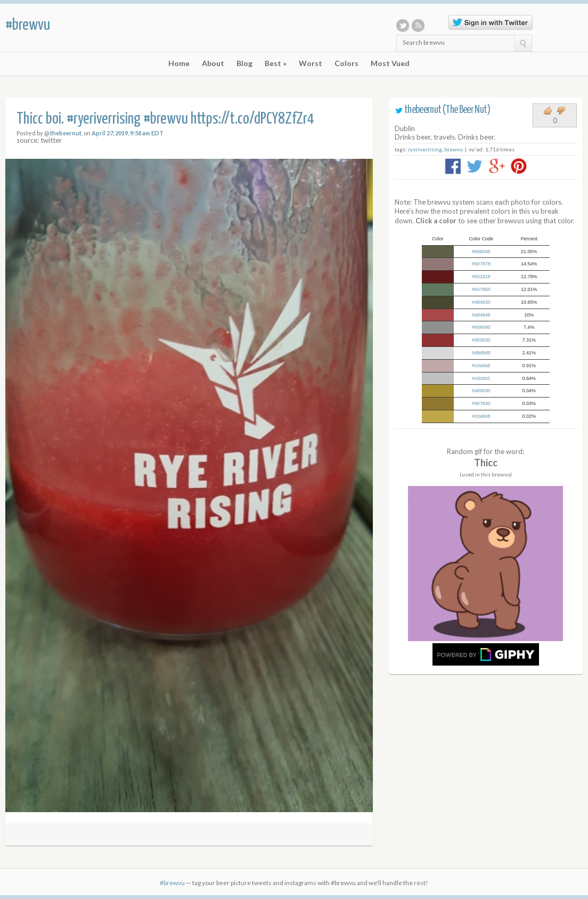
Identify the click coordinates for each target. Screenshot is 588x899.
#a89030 (481, 391)
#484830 (481, 302)
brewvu (454, 149)
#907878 (481, 264)
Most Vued (390, 63)
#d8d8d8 (481, 353)
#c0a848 (481, 416)
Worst (311, 63)
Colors (346, 63)
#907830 (481, 403)
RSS (418, 26)
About (213, 63)
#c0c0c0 (481, 378)
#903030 (481, 340)
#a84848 (481, 315)
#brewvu (28, 25)
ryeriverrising (425, 149)
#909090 (481, 327)
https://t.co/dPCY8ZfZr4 (252, 119)
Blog (244, 63)
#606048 (481, 252)
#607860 (481, 289)
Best (276, 63)
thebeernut (66, 133)
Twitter (403, 26)
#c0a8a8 (481, 366)
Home (179, 63)
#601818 (481, 277)
